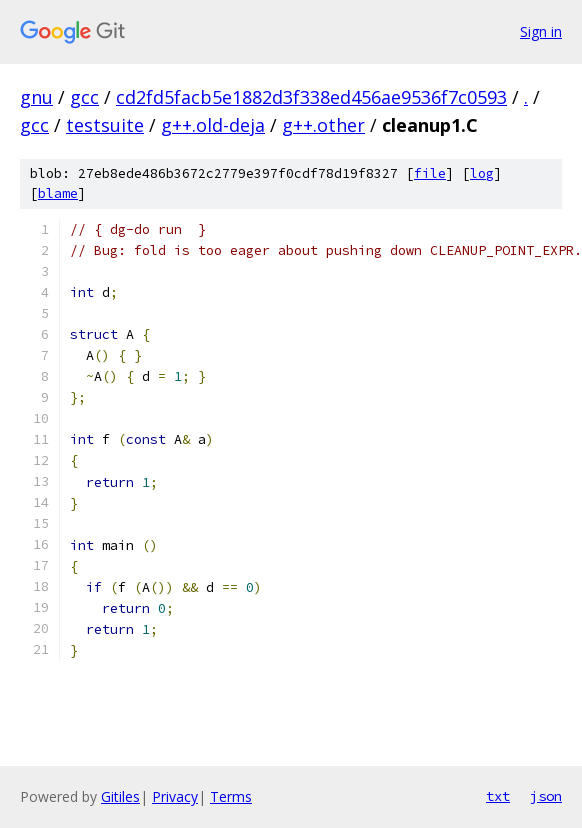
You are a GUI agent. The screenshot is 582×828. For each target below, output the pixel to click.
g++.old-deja (213, 125)
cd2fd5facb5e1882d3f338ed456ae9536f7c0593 (311, 97)
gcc (84, 97)
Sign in (541, 31)
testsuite (105, 125)
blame (58, 193)
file (430, 173)
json (546, 796)
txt (498, 796)
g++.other (323, 125)
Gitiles (120, 796)
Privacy (175, 796)
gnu (36, 97)
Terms (231, 796)
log (482, 173)
